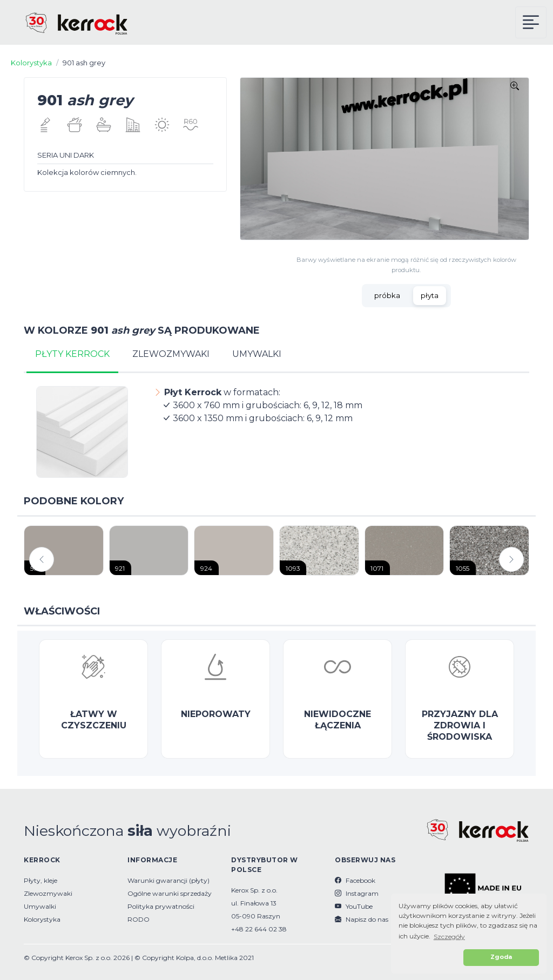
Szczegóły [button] (449, 937)
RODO (139, 919)
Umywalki (40, 906)
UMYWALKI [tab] (257, 354)
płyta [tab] (430, 295)
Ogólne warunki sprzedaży (170, 893)
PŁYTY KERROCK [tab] (72, 354)
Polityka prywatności (161, 906)
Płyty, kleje (41, 880)
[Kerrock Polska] (67, 23)
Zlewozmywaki (48, 893)
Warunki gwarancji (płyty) (168, 880)
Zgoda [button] (501, 957)
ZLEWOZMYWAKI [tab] (171, 354)
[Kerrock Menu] (531, 22)
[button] (429, 958)
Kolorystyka (31, 63)
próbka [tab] (387, 295)
